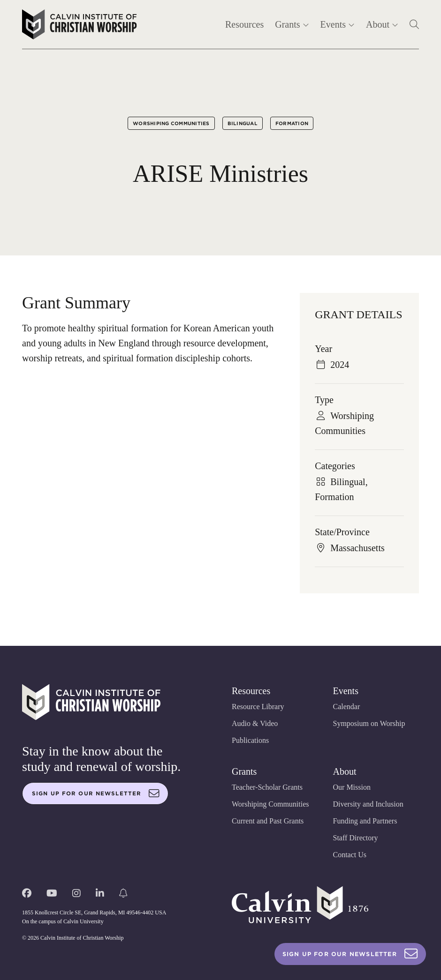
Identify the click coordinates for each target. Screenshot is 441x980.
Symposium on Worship (369, 723)
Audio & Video (255, 723)
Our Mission (352, 787)
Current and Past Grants (268, 821)
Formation (292, 123)
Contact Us (350, 855)
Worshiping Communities (171, 123)
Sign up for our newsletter (96, 793)
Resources (244, 24)
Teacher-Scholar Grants (267, 787)
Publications (250, 740)
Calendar (347, 707)
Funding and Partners (365, 821)
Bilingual (243, 123)
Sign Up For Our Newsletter (350, 954)
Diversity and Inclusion (368, 804)
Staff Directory (356, 838)
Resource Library (258, 707)
